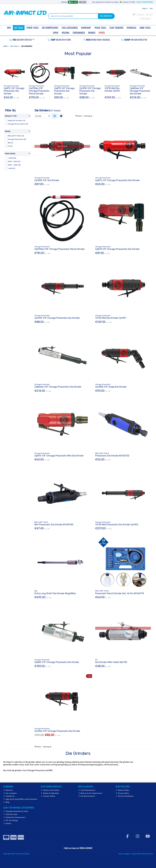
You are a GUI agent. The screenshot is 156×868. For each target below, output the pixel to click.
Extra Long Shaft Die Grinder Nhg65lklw (55, 593)
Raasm (7, 823)
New (9, 28)
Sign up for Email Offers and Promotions (20, 799)
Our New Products (87, 796)
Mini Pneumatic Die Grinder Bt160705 (54, 525)
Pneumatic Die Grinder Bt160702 (112, 456)
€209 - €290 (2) (14, 165)
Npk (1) (10, 143)
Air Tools (19, 28)
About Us (8, 790)
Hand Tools (145, 28)
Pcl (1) (10, 146)
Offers (102, 33)
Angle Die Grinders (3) (16, 120)
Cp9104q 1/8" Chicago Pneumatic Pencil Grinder (39, 91)
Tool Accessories (70, 28)
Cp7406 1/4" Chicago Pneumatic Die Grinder (57, 731)
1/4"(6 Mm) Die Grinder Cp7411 (112, 90)
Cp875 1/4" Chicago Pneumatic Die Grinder (64, 91)
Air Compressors (50, 28)
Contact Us (9, 796)
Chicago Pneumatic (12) (17, 139)
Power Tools (33, 28)
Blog (6, 802)
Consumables (79, 33)
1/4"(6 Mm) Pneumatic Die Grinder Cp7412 (117, 525)
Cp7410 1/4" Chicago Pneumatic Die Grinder (90, 91)
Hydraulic (131, 28)
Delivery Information (50, 790)
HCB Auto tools (11, 814)
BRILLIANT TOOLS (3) (16, 136)
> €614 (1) (11, 168)
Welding (66, 33)
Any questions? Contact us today (105, 2)
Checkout (146, 19)
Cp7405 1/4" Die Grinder (47, 180)
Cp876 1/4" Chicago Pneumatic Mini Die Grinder (59, 456)
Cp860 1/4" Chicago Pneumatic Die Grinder (57, 662)
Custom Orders (48, 796)
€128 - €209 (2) (14, 161)
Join (151, 8)
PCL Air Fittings (11, 820)
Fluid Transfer (116, 28)
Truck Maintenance (87, 790)
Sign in (145, 8)
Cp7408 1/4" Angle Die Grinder (111, 387)
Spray (56, 33)
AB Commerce (147, 854)
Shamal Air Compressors (14, 817)
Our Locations (10, 793)
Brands (92, 33)
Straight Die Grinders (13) (18, 124)
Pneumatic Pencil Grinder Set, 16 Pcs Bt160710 (120, 593)
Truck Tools (100, 28)
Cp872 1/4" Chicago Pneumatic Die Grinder (14, 91)
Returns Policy (123, 790)
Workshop (86, 28)
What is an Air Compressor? (90, 793)
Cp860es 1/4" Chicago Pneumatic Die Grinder (140, 91)
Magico (127, 854)
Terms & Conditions (125, 796)
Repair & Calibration (50, 793)
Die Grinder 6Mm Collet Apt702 (111, 662)
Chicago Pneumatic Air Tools (16, 811)
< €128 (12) (12, 158)
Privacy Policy (122, 793)
